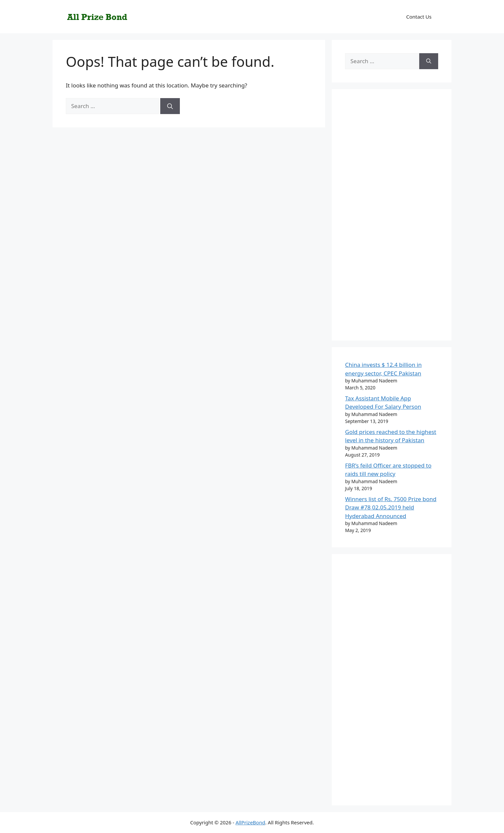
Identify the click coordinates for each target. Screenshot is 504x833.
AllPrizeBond (250, 822)
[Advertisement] (392, 219)
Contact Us (419, 17)
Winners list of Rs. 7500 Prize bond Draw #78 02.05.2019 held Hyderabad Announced (391, 507)
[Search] (170, 106)
